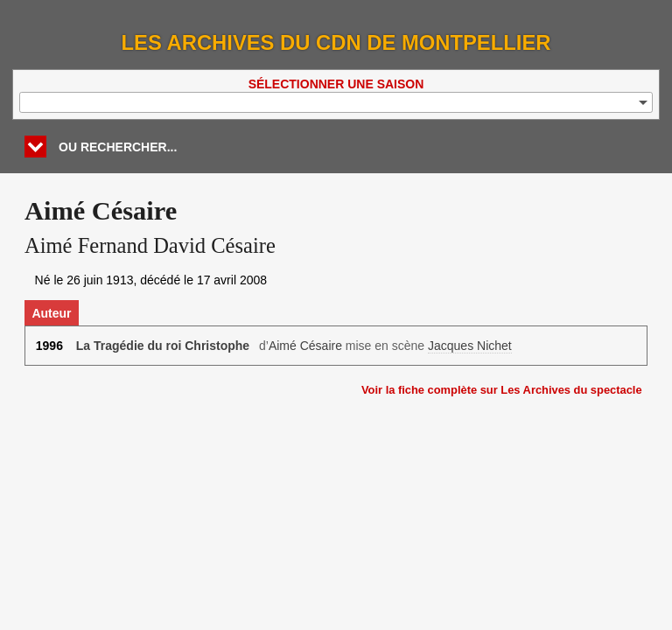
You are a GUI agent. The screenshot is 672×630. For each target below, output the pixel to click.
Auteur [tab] (51, 313)
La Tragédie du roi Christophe (163, 346)
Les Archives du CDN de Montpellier (336, 42)
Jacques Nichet (470, 346)
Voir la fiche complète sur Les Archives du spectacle (502, 390)
